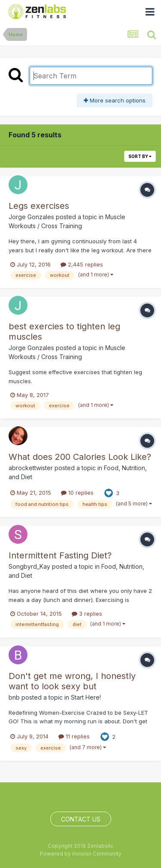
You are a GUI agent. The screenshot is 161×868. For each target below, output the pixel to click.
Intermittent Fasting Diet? (60, 555)
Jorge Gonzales (31, 217)
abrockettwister (31, 468)
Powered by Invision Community (81, 854)
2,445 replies (82, 264)
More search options (115, 100)
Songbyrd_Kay (29, 566)
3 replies (87, 614)
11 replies (74, 736)
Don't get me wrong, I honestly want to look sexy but (72, 681)
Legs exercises (39, 206)
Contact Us (81, 819)
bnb (14, 697)
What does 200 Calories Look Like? (80, 457)
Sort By (140, 156)
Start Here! (86, 697)
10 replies (77, 493)
